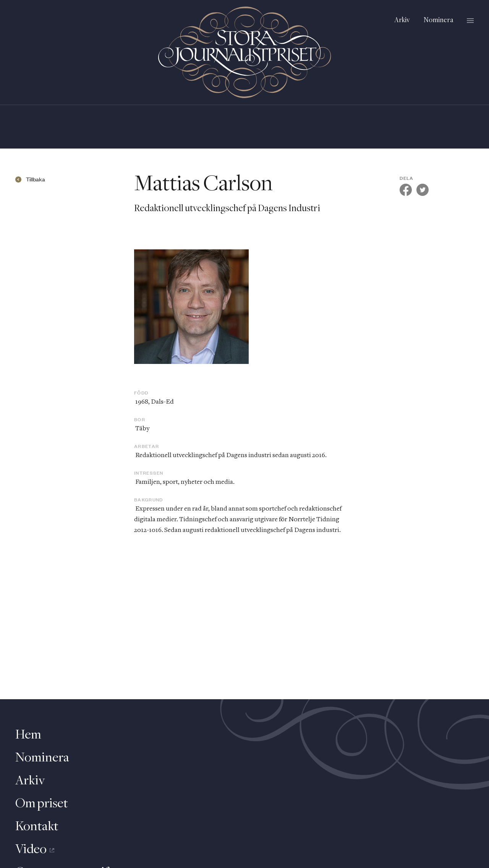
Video (35, 850)
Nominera (438, 20)
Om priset (42, 804)
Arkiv (402, 20)
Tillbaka (36, 179)
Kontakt (37, 827)
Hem (28, 735)
